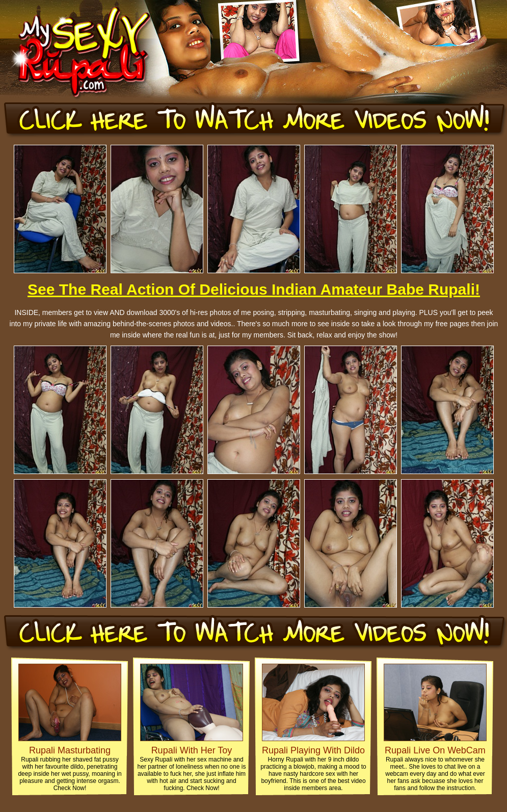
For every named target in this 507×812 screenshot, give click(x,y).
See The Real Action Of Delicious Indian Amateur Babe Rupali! (254, 289)
